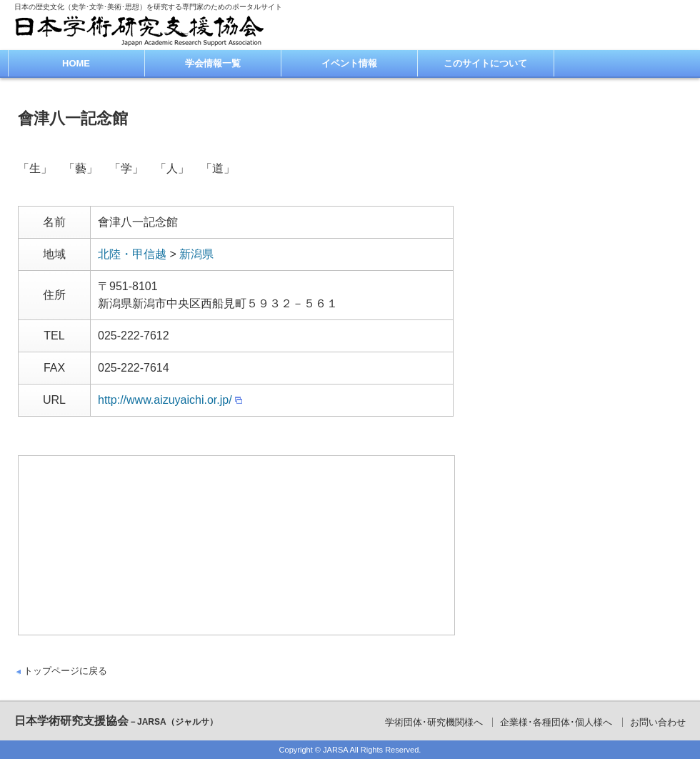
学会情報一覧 (213, 63)
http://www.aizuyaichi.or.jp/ (165, 400)
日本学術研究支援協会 (116, 721)
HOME (76, 63)
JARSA (335, 750)
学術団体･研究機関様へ (434, 722)
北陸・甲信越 (132, 254)
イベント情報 (349, 63)
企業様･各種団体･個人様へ (556, 722)
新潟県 (196, 254)
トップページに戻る (65, 671)
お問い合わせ (658, 722)
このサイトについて (485, 63)
